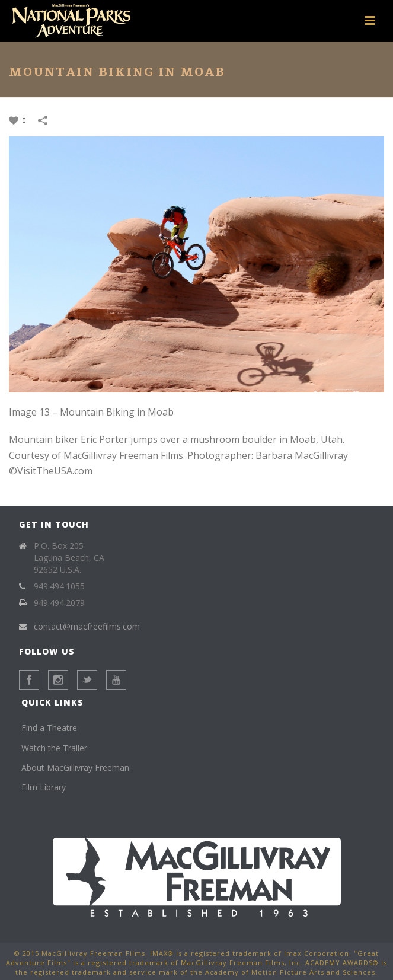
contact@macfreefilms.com (87, 627)
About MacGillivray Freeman (75, 767)
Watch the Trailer (54, 748)
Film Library (44, 787)
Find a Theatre (49, 728)
